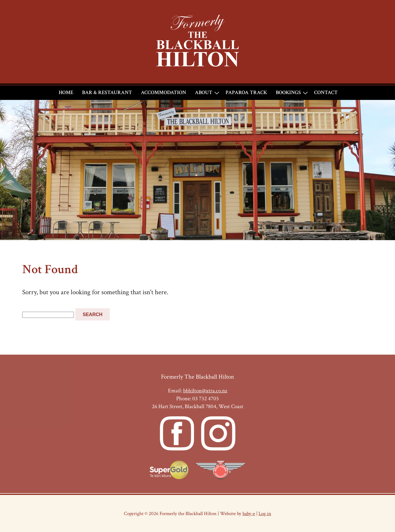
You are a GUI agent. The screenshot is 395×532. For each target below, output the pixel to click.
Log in (265, 513)
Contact (326, 92)
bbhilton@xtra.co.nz (205, 391)
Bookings (288, 92)
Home (66, 92)
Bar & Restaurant (107, 92)
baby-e (249, 513)
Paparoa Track (246, 92)
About (204, 92)
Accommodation (163, 92)
